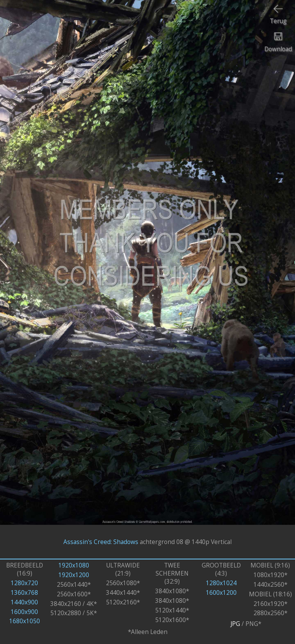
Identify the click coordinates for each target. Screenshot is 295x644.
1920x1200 (74, 575)
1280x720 (24, 583)
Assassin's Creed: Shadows (101, 542)
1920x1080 (74, 565)
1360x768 (24, 593)
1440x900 (24, 602)
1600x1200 (221, 593)
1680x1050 (25, 621)
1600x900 (24, 612)
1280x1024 (221, 583)
